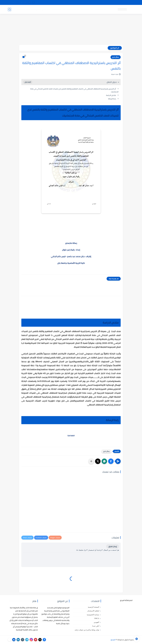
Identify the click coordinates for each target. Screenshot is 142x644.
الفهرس (96, 622)
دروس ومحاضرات (23, 9)
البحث (102, 3)
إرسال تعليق (113, 546)
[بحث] (9, 9)
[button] (111, 461)
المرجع (113, 640)
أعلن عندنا (96, 626)
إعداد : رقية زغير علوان (71, 250)
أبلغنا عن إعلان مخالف (83, 3)
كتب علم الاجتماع (73, 9)
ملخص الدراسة (111, 95)
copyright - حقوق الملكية (65, 3)
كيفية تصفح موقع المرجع (115, 3)
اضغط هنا (71, 436)
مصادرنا (95, 3)
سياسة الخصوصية (93, 615)
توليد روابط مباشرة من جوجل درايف (87, 630)
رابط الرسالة (112, 99)
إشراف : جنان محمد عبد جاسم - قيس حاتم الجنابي (71, 256)
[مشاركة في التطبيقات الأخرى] (91, 461)
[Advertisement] (71, 30)
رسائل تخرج (46, 9)
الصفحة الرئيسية (94, 607)
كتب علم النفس (100, 9)
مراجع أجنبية (36, 9)
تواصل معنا (130, 3)
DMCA (97, 618)
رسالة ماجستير (71, 243)
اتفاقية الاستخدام (93, 611)
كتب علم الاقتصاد (59, 9)
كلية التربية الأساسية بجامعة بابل (71, 263)
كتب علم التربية (87, 9)
